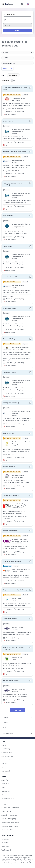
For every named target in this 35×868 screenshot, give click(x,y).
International (6, 771)
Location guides (7, 760)
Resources (5, 839)
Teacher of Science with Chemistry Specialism (14, 648)
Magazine (5, 843)
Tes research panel (8, 799)
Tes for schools (6, 850)
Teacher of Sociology (10, 531)
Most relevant (13, 75)
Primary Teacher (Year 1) (11, 403)
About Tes (5, 780)
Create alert (5, 80)
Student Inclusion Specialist (12, 561)
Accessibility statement (9, 815)
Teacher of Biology (9, 339)
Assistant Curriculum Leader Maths (14, 152)
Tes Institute (5, 846)
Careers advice (7, 753)
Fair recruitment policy (9, 819)
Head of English (8, 216)
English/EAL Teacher (10, 308)
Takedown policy (7, 830)
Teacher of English (9, 467)
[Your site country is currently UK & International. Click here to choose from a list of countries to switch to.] (29, 4)
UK (3, 767)
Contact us (5, 784)
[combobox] (17, 15)
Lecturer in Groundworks (11, 495)
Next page (17, 710)
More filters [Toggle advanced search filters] (8, 68)
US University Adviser (10, 619)
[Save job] (30, 88)
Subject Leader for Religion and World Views (15, 89)
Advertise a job (6, 749)
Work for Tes (6, 791)
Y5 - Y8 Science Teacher (11, 681)
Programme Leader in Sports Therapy (15, 590)
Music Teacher (8, 246)
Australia (4, 764)
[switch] (13, 80)
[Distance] (17, 25)
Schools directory (7, 756)
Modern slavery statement (10, 822)
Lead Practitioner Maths (11, 277)
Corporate (5, 795)
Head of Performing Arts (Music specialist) (13, 184)
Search (17, 30)
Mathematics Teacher (10, 372)
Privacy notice (6, 811)
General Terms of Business (10, 808)
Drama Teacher (8, 121)
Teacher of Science (9, 433)
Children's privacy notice (10, 826)
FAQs (3, 788)
